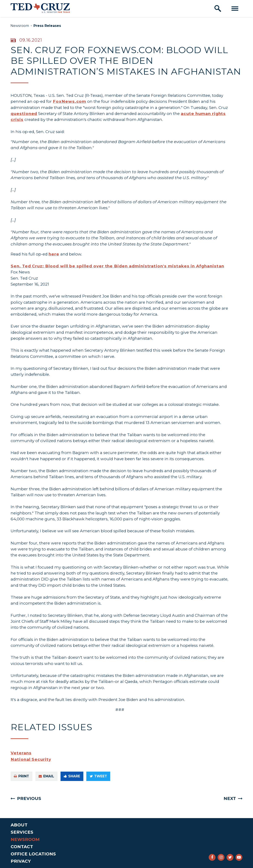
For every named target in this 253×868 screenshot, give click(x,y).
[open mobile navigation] (235, 9)
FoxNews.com (69, 101)
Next (230, 798)
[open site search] (218, 9)
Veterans (21, 753)
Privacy (21, 861)
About (19, 825)
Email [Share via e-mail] (46, 776)
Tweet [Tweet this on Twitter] (98, 776)
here (54, 254)
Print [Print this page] (21, 776)
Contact (22, 847)
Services (22, 832)
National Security (31, 759)
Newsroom (20, 26)
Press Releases (47, 26)
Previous (29, 798)
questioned (24, 114)
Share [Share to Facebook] (72, 776)
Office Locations (33, 854)
